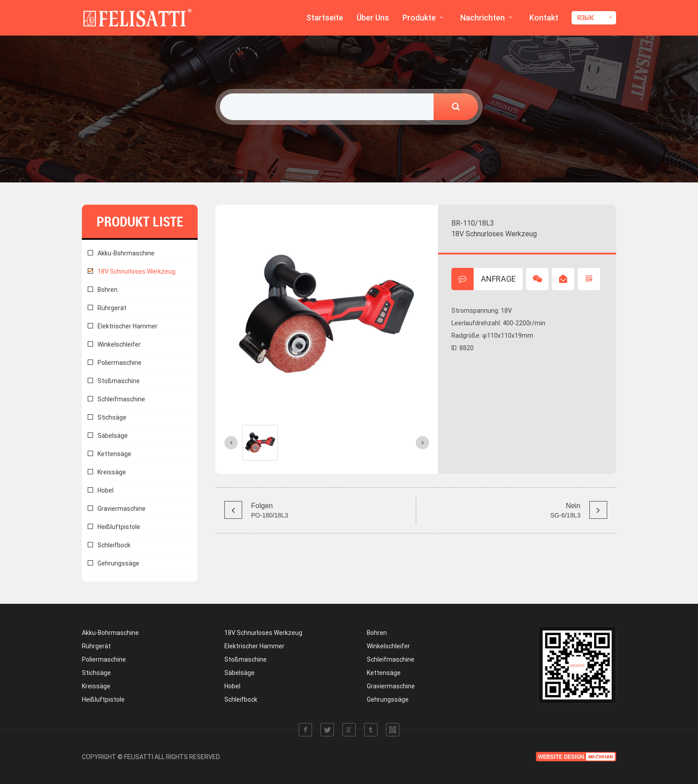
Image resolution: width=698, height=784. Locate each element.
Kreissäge (112, 472)
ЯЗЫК (585, 18)
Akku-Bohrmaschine (126, 253)
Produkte (419, 18)
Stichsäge (112, 417)
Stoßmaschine (119, 381)
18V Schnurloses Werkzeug (136, 271)
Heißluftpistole (119, 527)
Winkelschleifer (119, 344)
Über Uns (373, 18)
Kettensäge (114, 454)
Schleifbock (114, 545)
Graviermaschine (122, 509)
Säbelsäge (113, 436)
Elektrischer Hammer (128, 326)
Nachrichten (483, 18)
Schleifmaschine (121, 399)
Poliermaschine (120, 363)
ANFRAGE (484, 279)
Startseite (325, 18)
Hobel (106, 490)
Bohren (108, 290)
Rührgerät (112, 308)
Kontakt (544, 18)
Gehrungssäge (118, 563)
